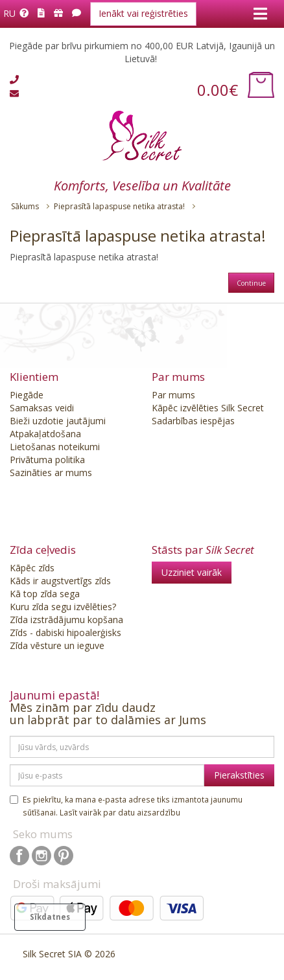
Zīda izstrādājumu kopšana (66, 620)
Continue (251, 283)
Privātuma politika (47, 460)
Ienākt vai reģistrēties (143, 13)
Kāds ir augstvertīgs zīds (60, 581)
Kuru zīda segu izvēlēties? (63, 607)
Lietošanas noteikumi (55, 447)
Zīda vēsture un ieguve (57, 645)
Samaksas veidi (42, 408)
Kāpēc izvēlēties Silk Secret (208, 408)
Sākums (25, 206)
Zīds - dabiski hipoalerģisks (65, 632)
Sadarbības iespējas (193, 421)
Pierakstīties (239, 775)
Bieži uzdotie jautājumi (58, 421)
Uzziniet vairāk (192, 572)
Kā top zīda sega (45, 594)
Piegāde (27, 395)
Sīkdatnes (50, 917)
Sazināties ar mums (51, 473)
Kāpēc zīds (32, 568)
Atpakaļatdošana (45, 434)
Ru (9, 13)
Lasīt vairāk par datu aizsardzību (120, 812)
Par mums (173, 395)
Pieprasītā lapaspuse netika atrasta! (119, 206)
